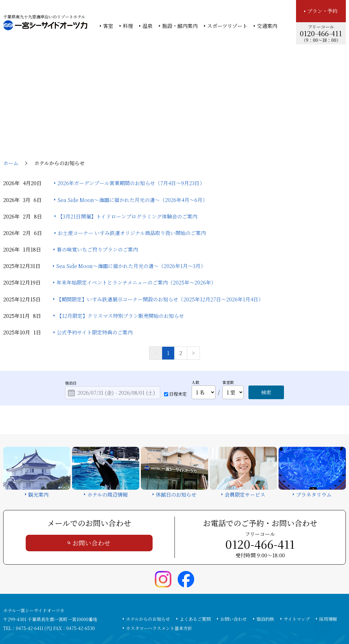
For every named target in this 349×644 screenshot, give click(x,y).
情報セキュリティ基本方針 (180, 622)
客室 (108, 26)
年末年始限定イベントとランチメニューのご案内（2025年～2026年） (136, 242)
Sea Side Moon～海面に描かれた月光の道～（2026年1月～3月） (131, 225)
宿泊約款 (265, 578)
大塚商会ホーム (86, 622)
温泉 (148, 26)
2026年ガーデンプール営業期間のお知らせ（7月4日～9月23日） (131, 142)
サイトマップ (297, 578)
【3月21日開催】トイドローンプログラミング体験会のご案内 (128, 175)
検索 (266, 351)
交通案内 (267, 26)
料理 (128, 26)
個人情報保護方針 (226, 622)
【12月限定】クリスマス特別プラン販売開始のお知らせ (120, 275)
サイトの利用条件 (265, 622)
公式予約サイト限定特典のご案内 (95, 291)
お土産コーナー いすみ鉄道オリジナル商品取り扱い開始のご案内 (132, 192)
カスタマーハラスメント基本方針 (159, 587)
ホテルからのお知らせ (148, 578)
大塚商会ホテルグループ (128, 622)
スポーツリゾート (227, 26)
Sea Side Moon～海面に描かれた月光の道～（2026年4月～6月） (132, 159)
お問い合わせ (91, 502)
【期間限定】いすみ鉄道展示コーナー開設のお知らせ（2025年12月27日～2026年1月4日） (160, 258)
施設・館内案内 (180, 26)
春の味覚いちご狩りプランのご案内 (97, 208)
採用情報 (328, 578)
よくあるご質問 (195, 578)
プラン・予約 (322, 11)
